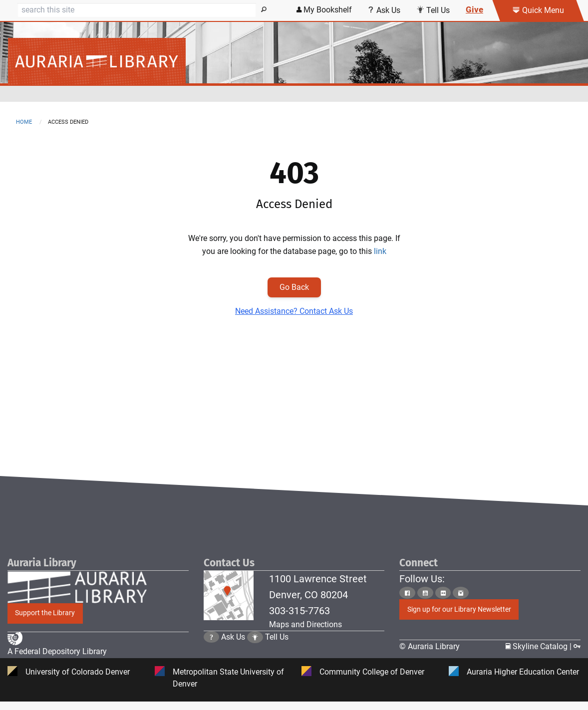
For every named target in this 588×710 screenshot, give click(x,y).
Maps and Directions (305, 624)
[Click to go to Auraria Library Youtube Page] (425, 593)
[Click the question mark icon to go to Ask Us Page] (212, 646)
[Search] (137, 10)
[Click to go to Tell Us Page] (255, 646)
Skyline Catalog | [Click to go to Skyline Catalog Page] (540, 647)
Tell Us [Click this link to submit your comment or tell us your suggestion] (433, 10)
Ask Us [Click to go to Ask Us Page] (233, 646)
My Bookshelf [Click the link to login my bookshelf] (324, 10)
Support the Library (45, 613)
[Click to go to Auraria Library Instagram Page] (461, 593)
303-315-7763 (299, 611)
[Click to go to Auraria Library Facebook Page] (407, 593)
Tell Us (277, 646)
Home (24, 122)
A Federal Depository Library (57, 653)
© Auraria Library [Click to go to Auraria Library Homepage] (430, 647)
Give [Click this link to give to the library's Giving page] (474, 9)
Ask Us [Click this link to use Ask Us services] (384, 10)
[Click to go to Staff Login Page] (577, 647)
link (380, 251)
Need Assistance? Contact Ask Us (294, 311)
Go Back (294, 287)
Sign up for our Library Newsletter (459, 609)
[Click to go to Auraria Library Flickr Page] (443, 593)
